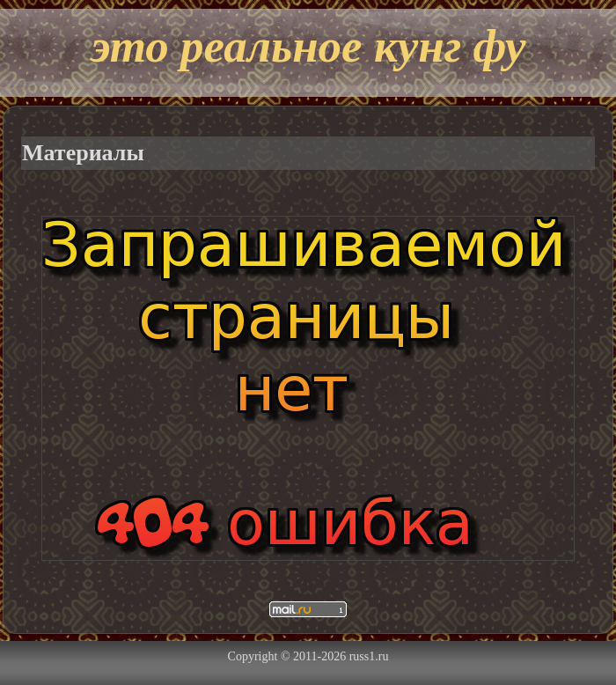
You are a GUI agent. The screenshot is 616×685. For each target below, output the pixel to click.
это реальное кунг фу (308, 46)
